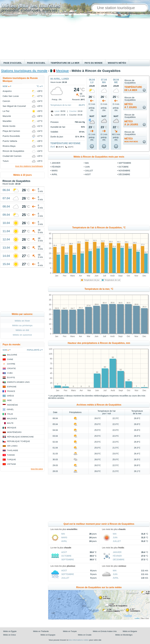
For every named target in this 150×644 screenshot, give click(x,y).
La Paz (6, 111)
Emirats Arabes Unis (18, 382)
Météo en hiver (22, 321)
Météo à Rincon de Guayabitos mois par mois (99, 157)
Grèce (11, 396)
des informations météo (79, 640)
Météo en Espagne (48, 635)
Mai (87, 163)
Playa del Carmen (11, 131)
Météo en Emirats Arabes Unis (105, 631)
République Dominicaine (20, 437)
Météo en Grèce (10, 635)
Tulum (6, 161)
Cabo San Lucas (11, 96)
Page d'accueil (13, 63)
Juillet (89, 171)
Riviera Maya (9, 146)
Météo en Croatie (85, 635)
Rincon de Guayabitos (13, 151)
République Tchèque (19, 441)
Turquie (11, 460)
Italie (10, 414)
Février (56, 167)
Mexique (62, 71)
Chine (10, 359)
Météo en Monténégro (124, 635)
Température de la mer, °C (99, 289)
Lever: (57, 111)
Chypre (11, 364)
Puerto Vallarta (10, 141)
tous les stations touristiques (29, 166)
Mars (54, 171)
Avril (53, 147)
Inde (9, 400)
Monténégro (14, 432)
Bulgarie (12, 355)
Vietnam (11, 464)
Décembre (124, 174)
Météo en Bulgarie (130, 631)
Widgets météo (117, 63)
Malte (10, 423)
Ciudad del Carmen (12, 156)
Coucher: (73, 111)
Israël (10, 409)
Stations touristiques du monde (24, 71)
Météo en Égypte (10, 631)
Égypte (11, 378)
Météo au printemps (22, 325)
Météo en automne (22, 335)
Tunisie (11, 455)
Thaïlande (13, 450)
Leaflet (137, 618)
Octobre (124, 167)
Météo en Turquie (70, 631)
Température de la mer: (61, 105)
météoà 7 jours (131, 106)
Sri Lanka (12, 446)
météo (131, 140)
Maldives (12, 419)
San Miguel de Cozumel (14, 106)
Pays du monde (94, 63)
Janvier (56, 163)
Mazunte (7, 116)
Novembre (124, 171)
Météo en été (22, 330)
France (11, 391)
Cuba (10, 373)
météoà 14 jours (131, 123)
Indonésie (12, 405)
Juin (87, 167)
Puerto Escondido (11, 136)
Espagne (12, 387)
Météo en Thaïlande (41, 631)
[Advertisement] (75, 37)
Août (88, 174)
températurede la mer (133, 89)
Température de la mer (65, 63)
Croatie (11, 368)
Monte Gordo (9, 126)
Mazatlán (7, 121)
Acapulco (7, 91)
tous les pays (37, 469)
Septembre (125, 163)
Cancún (6, 101)
